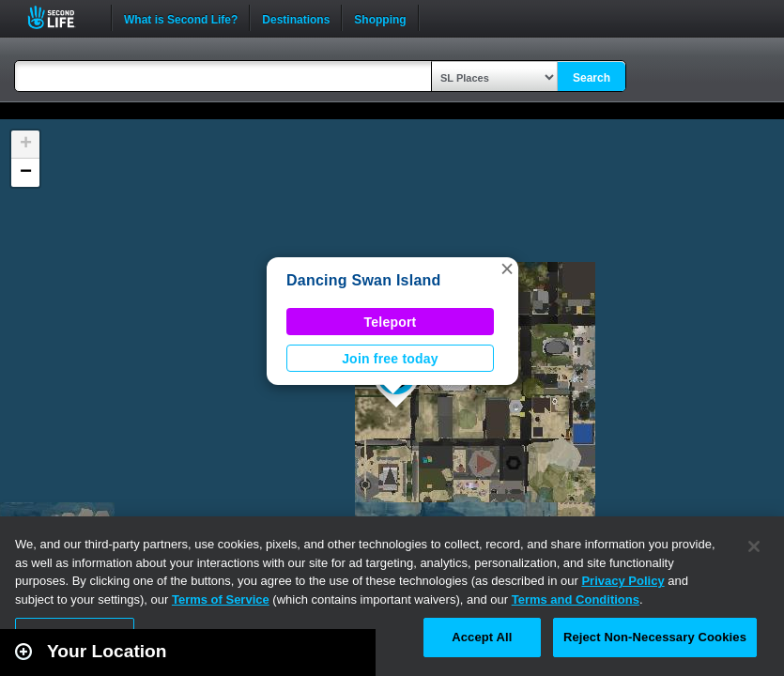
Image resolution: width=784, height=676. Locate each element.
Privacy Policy (623, 581)
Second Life (61, 17)
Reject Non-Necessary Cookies (655, 637)
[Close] (754, 546)
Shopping (380, 18)
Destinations (296, 18)
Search (592, 78)
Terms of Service (221, 599)
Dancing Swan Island (364, 280)
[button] (507, 269)
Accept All (482, 637)
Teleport (391, 322)
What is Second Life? (181, 18)
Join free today (390, 359)
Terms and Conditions (576, 599)
